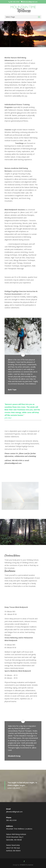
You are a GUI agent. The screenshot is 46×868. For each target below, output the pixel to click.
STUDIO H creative (27, 865)
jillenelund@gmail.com (14, 812)
